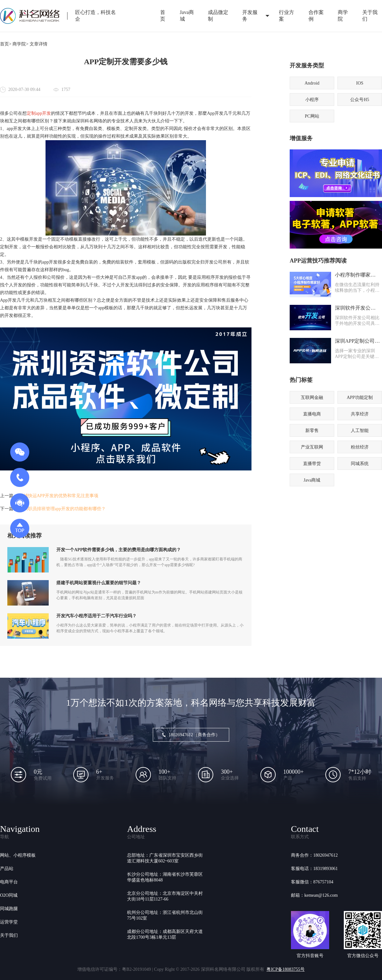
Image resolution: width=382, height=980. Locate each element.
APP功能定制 (360, 397)
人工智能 (360, 431)
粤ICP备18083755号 (286, 969)
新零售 (312, 431)
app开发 (43, 113)
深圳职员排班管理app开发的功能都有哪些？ (62, 509)
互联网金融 (312, 397)
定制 (31, 113)
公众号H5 (360, 100)
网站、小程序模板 (18, 855)
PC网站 (312, 116)
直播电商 (312, 414)
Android (312, 83)
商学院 (343, 16)
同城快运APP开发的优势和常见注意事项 (59, 496)
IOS (360, 83)
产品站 (7, 869)
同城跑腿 (9, 909)
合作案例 (316, 16)
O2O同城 (9, 895)
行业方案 (286, 16)
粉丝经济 (360, 447)
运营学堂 (9, 922)
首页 (163, 16)
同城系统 (360, 464)
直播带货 (312, 464)
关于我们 (9, 935)
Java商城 (187, 16)
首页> (6, 44)
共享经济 (360, 414)
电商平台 (9, 882)
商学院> (20, 44)
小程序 (312, 100)
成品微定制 (218, 16)
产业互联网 (312, 447)
